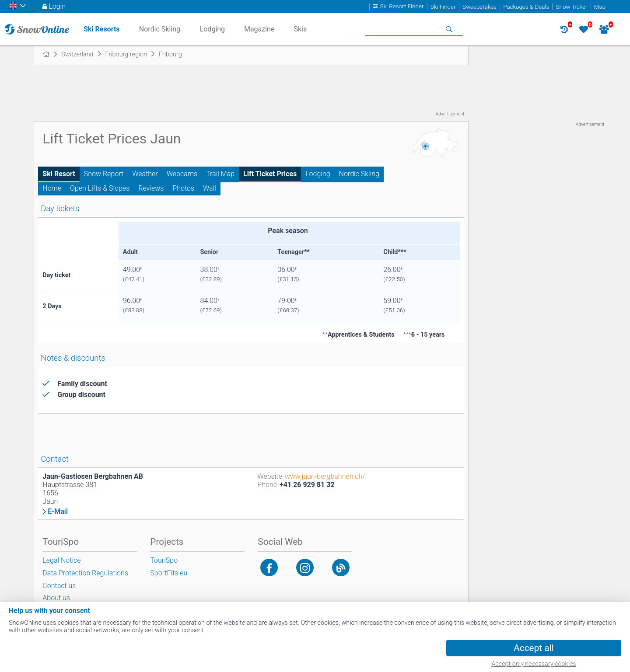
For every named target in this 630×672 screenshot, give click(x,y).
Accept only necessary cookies (534, 664)
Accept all (534, 648)
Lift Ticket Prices (270, 174)
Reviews (151, 188)
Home (52, 188)
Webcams (182, 174)
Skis (300, 29)
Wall (210, 188)
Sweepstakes (479, 7)
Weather (145, 174)
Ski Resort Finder (402, 7)
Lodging (318, 174)
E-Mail (58, 512)
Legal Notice (61, 560)
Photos (183, 188)
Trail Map (220, 174)
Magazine (259, 29)
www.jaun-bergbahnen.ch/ (325, 476)
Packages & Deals (526, 7)
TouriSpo (164, 560)
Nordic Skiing (359, 174)
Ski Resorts (102, 29)
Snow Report (104, 174)
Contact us (59, 586)
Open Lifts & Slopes (100, 188)
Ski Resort (59, 174)
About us (56, 598)
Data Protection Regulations (85, 573)
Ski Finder (443, 7)
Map (600, 7)
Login (57, 6)
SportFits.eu (169, 573)
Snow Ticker (572, 7)
